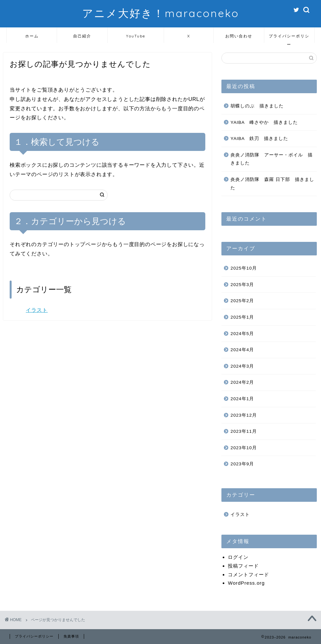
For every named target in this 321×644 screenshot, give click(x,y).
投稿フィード (243, 566)
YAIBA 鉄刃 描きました (259, 139)
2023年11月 (243, 431)
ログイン (238, 557)
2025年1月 (242, 317)
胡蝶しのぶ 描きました (257, 106)
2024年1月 (242, 399)
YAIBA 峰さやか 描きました (264, 122)
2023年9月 (242, 464)
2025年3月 (242, 285)
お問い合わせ (239, 36)
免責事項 (71, 636)
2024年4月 (242, 350)
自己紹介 (82, 36)
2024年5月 (242, 334)
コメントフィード (248, 575)
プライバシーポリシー (289, 38)
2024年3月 (242, 366)
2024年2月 (242, 382)
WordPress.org (246, 583)
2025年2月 (242, 301)
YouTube (136, 36)
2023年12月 (243, 415)
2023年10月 (243, 448)
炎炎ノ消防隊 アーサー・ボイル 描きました (272, 159)
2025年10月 (243, 268)
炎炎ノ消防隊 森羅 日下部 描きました (272, 184)
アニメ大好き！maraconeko (161, 13)
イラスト (37, 310)
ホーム (32, 36)
